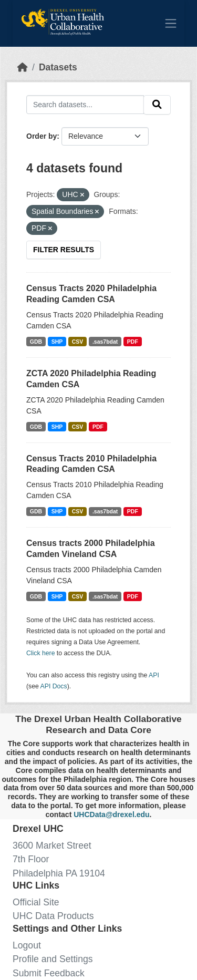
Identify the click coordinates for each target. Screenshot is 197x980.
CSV (78, 342)
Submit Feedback (49, 973)
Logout (27, 945)
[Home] (23, 67)
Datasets (58, 67)
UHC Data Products (53, 916)
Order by (42, 136)
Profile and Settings (53, 959)
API (154, 675)
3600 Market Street (52, 845)
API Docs (54, 686)
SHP (57, 342)
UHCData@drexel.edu (111, 814)
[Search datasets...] (85, 104)
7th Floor (31, 859)
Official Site (36, 902)
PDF (133, 342)
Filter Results (64, 250)
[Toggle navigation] (171, 23)
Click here (40, 653)
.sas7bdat (105, 342)
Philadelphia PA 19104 (59, 873)
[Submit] (157, 105)
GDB (36, 342)
